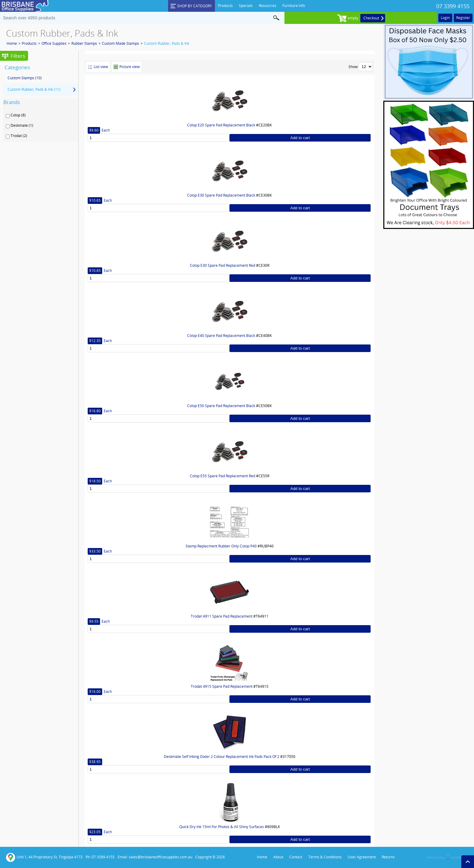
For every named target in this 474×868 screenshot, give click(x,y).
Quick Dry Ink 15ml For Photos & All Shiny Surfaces (222, 827)
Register (463, 18)
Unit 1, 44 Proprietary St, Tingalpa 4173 (44, 857)
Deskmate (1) (22, 126)
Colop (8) (18, 115)
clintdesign (459, 857)
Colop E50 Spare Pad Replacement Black (221, 406)
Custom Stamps (25, 78)
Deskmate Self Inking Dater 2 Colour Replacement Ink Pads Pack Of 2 (222, 757)
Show (353, 67)
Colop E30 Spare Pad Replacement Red (222, 265)
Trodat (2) (19, 136)
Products (29, 43)
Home (12, 43)
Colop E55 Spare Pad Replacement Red (222, 476)
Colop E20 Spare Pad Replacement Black (221, 125)
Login (445, 18)
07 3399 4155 (453, 6)
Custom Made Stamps (120, 43)
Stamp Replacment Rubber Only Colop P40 (221, 546)
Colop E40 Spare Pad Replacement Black (221, 336)
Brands (12, 102)
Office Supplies (54, 43)
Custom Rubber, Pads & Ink (167, 43)
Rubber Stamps (84, 43)
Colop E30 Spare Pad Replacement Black (221, 195)
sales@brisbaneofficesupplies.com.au (161, 857)
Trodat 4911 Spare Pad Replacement (222, 616)
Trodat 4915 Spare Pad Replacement (222, 686)
